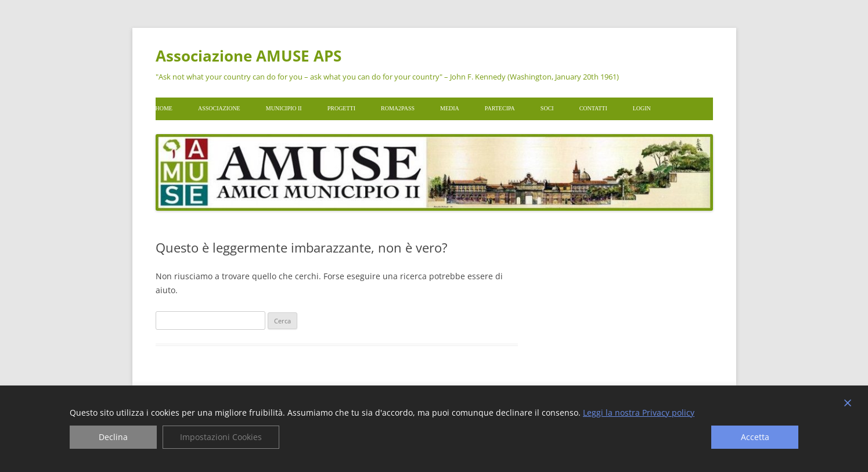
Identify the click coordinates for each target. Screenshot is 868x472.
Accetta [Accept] (755, 437)
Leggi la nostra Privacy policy (639, 413)
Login (642, 108)
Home (164, 108)
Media (450, 108)
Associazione (219, 108)
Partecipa (500, 108)
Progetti (341, 108)
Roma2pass (398, 108)
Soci (547, 108)
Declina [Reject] (113, 437)
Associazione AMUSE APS (248, 56)
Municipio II (284, 108)
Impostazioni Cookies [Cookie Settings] (221, 437)
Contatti (593, 108)
